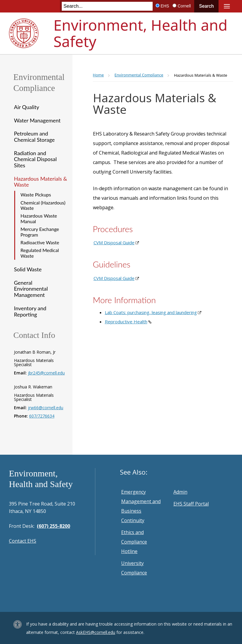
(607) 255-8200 (53, 526)
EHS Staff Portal (191, 504)
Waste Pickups (36, 195)
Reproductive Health (126, 322)
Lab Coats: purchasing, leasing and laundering (151, 312)
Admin (180, 492)
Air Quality (27, 107)
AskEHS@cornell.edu (96, 632)
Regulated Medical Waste (40, 253)
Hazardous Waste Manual (39, 218)
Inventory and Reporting (30, 311)
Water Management (37, 120)
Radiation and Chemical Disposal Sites (35, 159)
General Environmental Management (31, 289)
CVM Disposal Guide (114, 243)
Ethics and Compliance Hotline (134, 542)
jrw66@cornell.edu (46, 408)
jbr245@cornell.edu (46, 373)
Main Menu (227, 6)
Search (206, 6)
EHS (165, 6)
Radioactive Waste (40, 242)
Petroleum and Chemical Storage (34, 137)
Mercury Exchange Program (40, 232)
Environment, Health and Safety (140, 33)
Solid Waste (28, 269)
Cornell (184, 6)
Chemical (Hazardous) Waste (43, 205)
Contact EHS (23, 541)
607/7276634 (42, 416)
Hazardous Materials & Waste (41, 182)
